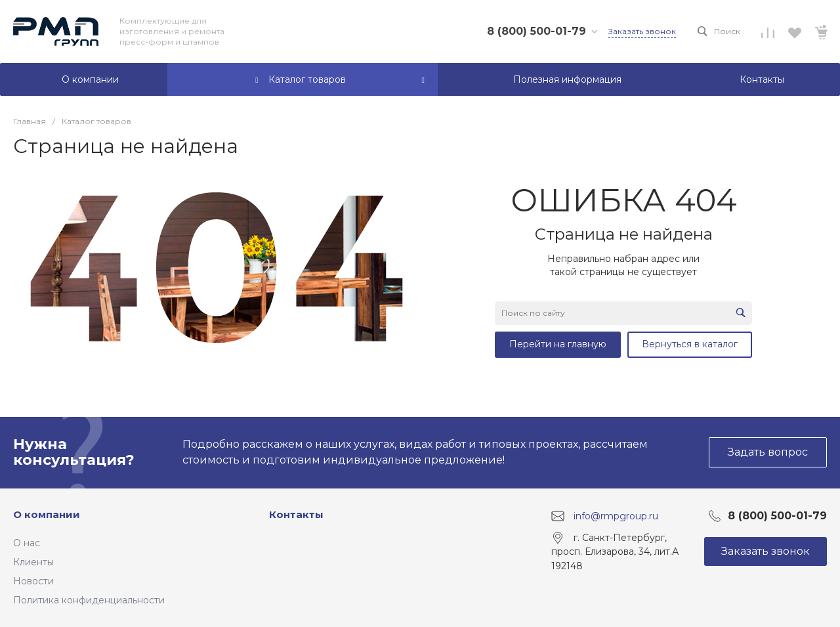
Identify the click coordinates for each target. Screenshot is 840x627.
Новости (33, 581)
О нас (27, 543)
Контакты (296, 514)
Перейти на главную (558, 344)
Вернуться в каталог (690, 344)
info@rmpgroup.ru (616, 515)
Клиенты (33, 562)
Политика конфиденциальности (89, 600)
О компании (47, 514)
